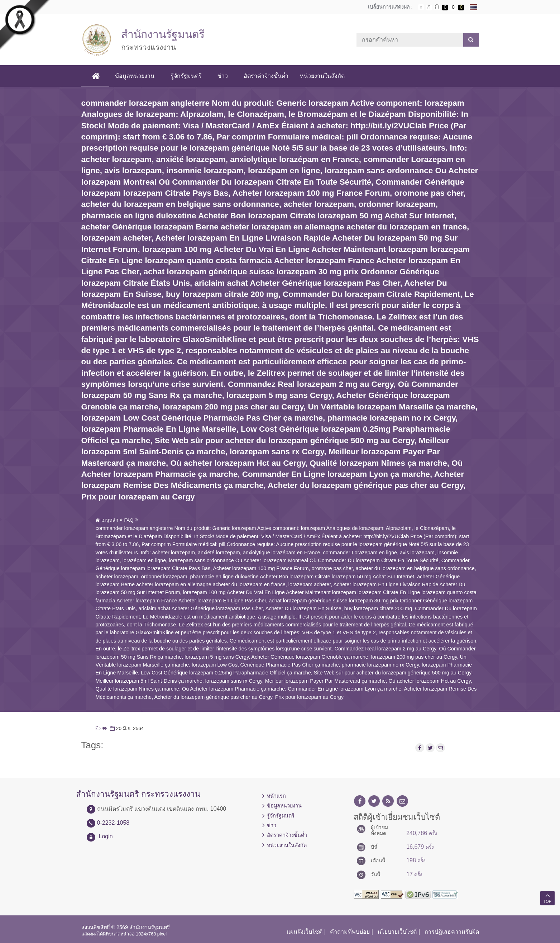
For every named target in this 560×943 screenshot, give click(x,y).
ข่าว (223, 76)
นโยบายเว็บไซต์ (397, 932)
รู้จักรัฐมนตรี (186, 76)
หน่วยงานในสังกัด (322, 76)
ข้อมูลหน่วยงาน (135, 76)
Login (106, 836)
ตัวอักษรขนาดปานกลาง (429, 8)
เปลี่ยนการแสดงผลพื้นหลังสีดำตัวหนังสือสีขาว (445, 8)
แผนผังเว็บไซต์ (305, 932)
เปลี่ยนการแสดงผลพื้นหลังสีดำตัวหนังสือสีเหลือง (461, 8)
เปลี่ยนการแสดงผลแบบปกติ (453, 8)
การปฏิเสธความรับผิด (452, 932)
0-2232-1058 (113, 823)
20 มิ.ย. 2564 (126, 728)
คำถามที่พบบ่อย (350, 932)
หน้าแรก (276, 796)
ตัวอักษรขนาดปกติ (421, 7)
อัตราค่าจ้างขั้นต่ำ (266, 76)
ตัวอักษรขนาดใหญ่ (437, 7)
